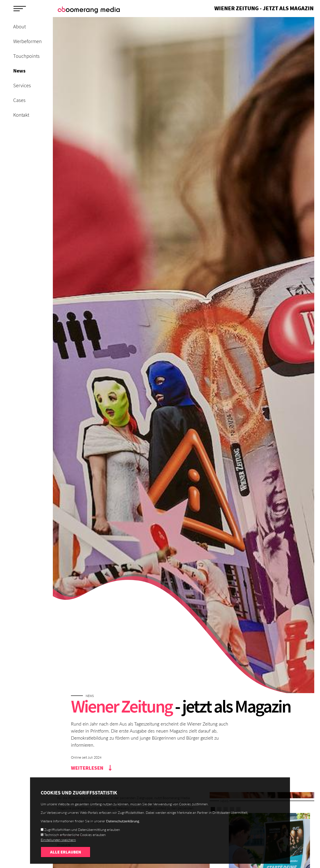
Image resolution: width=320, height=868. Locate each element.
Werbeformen (27, 41)
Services (22, 85)
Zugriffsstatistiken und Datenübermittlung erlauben (82, 830)
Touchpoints (26, 56)
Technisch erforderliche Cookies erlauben (75, 835)
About (19, 27)
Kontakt (21, 115)
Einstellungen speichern (58, 840)
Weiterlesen (87, 768)
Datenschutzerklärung (123, 821)
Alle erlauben (66, 852)
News (19, 71)
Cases (19, 100)
